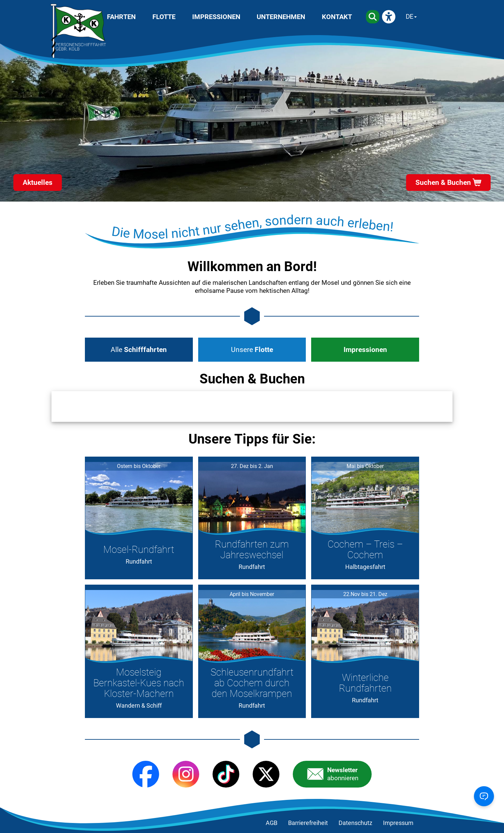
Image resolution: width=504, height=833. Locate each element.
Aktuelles (38, 183)
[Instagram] (186, 774)
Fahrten (121, 17)
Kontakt (337, 17)
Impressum (398, 823)
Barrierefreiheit (308, 823)
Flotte (164, 17)
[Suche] (373, 17)
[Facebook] (146, 774)
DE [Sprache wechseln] (410, 17)
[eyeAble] (389, 17)
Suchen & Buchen (443, 183)
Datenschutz (355, 823)
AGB (272, 823)
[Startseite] (78, 31)
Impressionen (216, 17)
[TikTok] (226, 774)
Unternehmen (281, 17)
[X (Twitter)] (266, 774)
